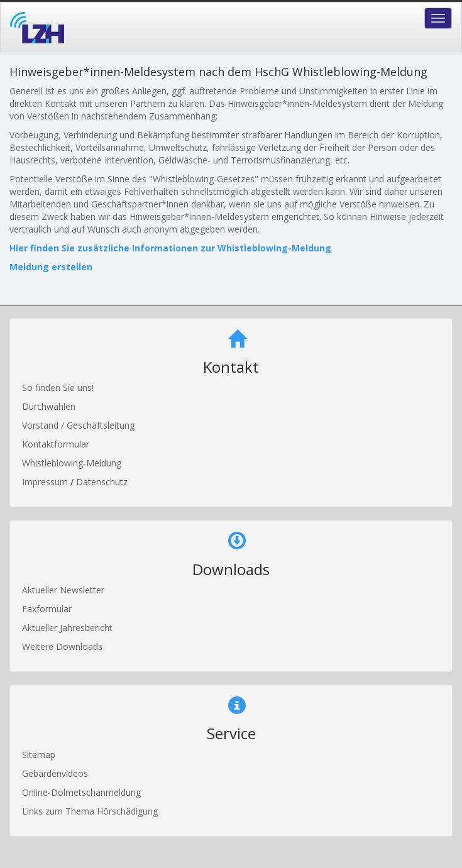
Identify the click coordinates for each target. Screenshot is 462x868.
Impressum (46, 482)
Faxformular (47, 609)
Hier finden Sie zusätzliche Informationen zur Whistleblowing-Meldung (170, 248)
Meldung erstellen (51, 267)
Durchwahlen (49, 406)
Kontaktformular (56, 444)
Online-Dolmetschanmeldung (81, 792)
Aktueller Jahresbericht (67, 628)
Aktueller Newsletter (63, 590)
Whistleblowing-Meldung (72, 463)
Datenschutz (102, 482)
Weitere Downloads (62, 646)
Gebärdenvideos (55, 773)
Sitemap (39, 755)
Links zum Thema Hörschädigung (90, 811)
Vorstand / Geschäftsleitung (78, 425)
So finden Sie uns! (58, 387)
